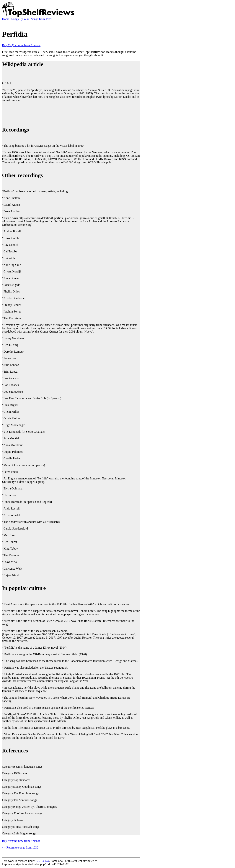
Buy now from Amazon (21, 45)
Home (6, 19)
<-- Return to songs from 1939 (20, 848)
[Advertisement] (70, 114)
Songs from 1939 (41, 19)
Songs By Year (20, 19)
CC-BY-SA (42, 861)
